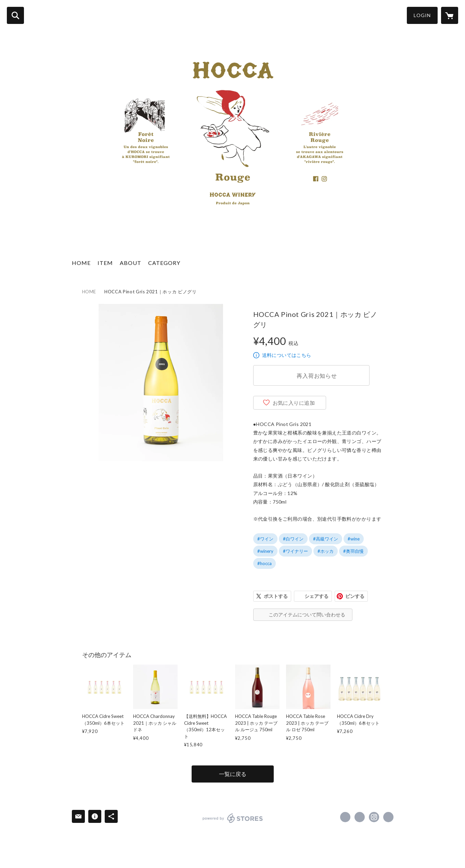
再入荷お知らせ (317, 376)
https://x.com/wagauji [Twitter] (360, 817)
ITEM (105, 263)
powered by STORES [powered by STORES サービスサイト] (233, 818)
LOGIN (422, 15)
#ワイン (265, 539)
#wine (354, 539)
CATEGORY (164, 263)
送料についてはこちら (287, 355)
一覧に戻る (233, 774)
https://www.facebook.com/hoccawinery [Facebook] (345, 817)
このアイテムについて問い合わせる (307, 615)
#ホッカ (326, 551)
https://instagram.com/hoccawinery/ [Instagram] (374, 817)
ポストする (276, 596)
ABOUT (131, 263)
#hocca (264, 563)
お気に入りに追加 (294, 403)
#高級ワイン (326, 539)
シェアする (317, 596)
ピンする (355, 596)
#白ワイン (293, 539)
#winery (265, 551)
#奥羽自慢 (353, 551)
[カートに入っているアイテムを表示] (450, 15)
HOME (81, 263)
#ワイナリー (295, 551)
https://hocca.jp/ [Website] (388, 817)
